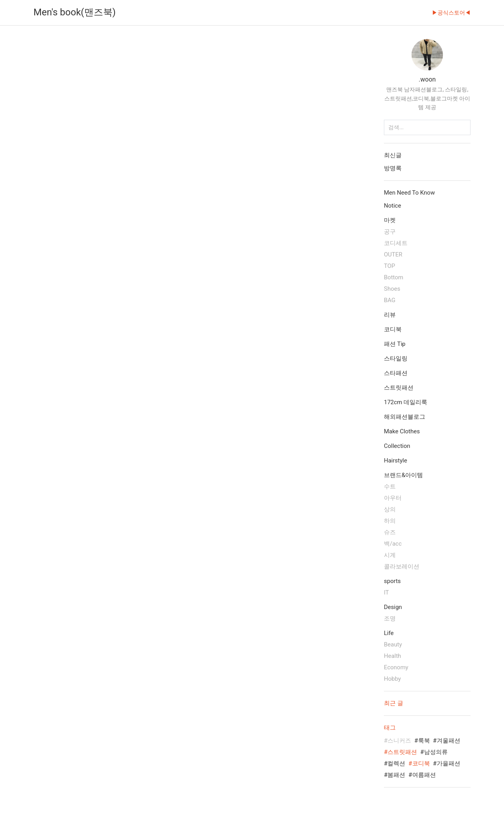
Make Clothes (402, 431)
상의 (390, 509)
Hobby (392, 679)
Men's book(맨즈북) (75, 12)
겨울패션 (448, 741)
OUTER (393, 254)
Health (393, 656)
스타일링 (396, 358)
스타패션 (396, 373)
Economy (396, 667)
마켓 (390, 220)
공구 (390, 232)
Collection (397, 446)
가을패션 (448, 763)
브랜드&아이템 (403, 475)
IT (386, 592)
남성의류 (436, 752)
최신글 (393, 155)
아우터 (393, 498)
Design (393, 607)
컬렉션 (396, 763)
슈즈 (390, 532)
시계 (390, 555)
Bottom (394, 277)
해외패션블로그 (405, 417)
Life (389, 633)
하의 (390, 521)
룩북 (424, 741)
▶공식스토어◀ (451, 13)
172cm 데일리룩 (406, 402)
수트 (390, 487)
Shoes (392, 289)
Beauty (393, 644)
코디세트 (396, 243)
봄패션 (396, 775)
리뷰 (390, 315)
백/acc (393, 544)
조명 (390, 618)
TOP (390, 266)
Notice (393, 206)
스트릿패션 (399, 388)
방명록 (393, 168)
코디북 (393, 329)
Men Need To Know (409, 193)
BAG (390, 300)
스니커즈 (399, 741)
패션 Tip (395, 344)
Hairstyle (396, 461)
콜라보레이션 (402, 566)
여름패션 (424, 775)
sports (392, 581)
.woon (427, 79)
